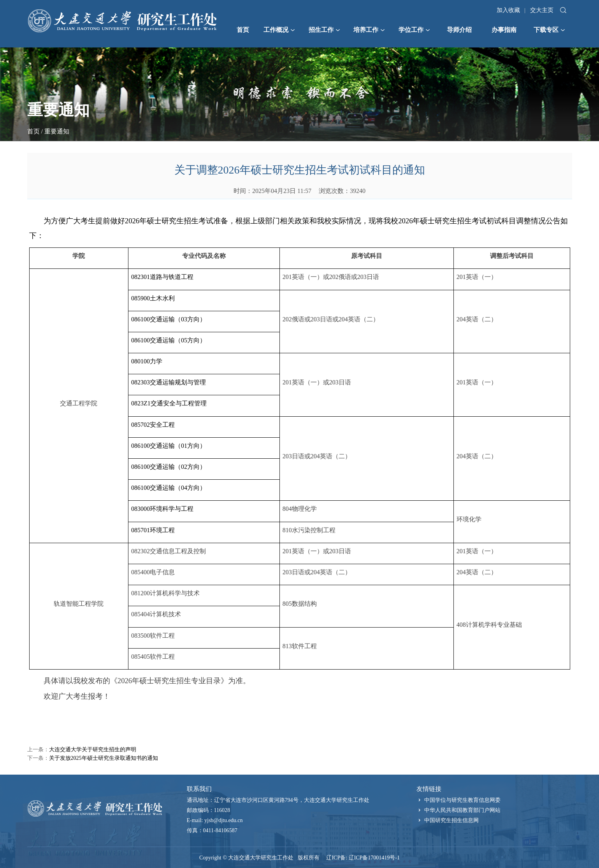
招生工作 (324, 30)
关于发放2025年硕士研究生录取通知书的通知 (104, 758)
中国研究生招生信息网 (451, 820)
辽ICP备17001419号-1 (374, 858)
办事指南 (504, 30)
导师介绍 (459, 30)
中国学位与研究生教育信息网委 (462, 800)
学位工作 (414, 30)
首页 (243, 30)
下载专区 (549, 30)
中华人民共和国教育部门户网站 (462, 810)
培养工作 (369, 30)
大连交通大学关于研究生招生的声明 (93, 750)
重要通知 (57, 131)
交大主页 (542, 10)
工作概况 (279, 30)
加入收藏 (508, 10)
